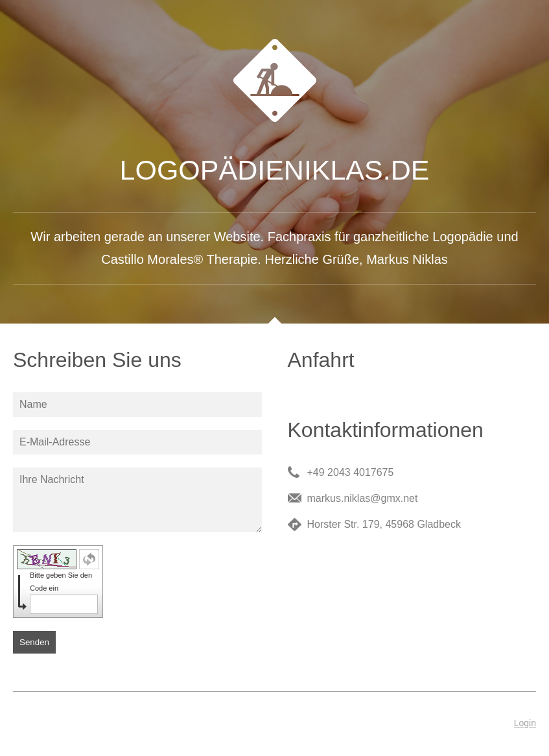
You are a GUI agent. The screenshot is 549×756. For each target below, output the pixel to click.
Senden (34, 642)
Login (525, 723)
